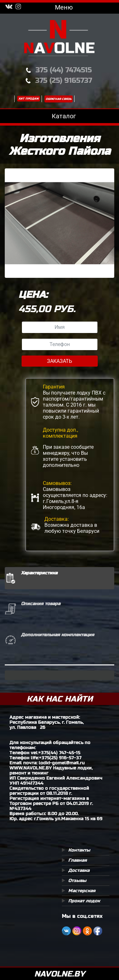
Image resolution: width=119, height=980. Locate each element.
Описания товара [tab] (41, 604)
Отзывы (77, 880)
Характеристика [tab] (39, 573)
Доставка (79, 870)
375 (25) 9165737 (64, 80)
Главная (78, 860)
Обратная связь (59, 99)
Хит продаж (29, 99)
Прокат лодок (84, 901)
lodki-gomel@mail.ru (62, 763)
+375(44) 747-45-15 (59, 753)
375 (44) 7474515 (64, 70)
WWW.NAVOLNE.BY (31, 768)
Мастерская (82, 891)
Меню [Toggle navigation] (60, 7)
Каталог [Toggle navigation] (60, 116)
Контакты (79, 850)
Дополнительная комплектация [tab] (58, 635)
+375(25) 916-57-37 (60, 758)
